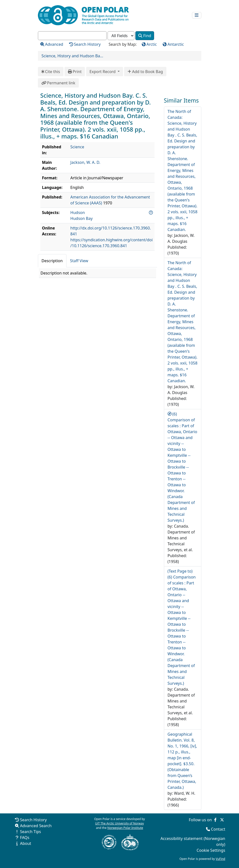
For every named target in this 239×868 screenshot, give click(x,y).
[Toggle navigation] (197, 15)
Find (145, 36)
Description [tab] (52, 261)
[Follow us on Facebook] (215, 820)
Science (77, 147)
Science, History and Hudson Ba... (72, 56)
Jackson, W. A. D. (85, 162)
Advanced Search (36, 826)
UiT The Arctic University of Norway (120, 823)
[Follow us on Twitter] (222, 820)
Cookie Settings (211, 850)
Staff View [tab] (79, 261)
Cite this (51, 72)
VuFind (220, 859)
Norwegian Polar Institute (125, 828)
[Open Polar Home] (83, 15)
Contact (218, 829)
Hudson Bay (82, 218)
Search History (33, 820)
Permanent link (58, 83)
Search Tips (30, 832)
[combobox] (72, 36)
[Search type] (121, 36)
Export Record (103, 72)
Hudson (78, 213)
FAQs (25, 838)
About (25, 843)
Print (75, 72)
